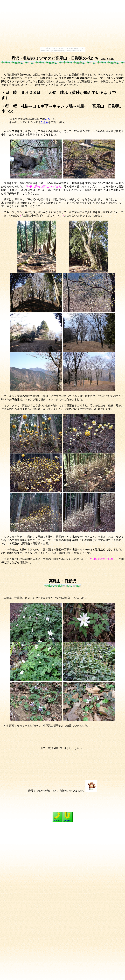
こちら (49, 119)
